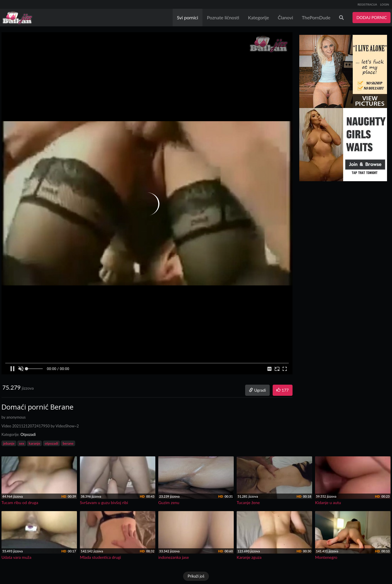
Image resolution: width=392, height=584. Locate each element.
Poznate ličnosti (223, 17)
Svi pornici (188, 17)
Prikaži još (196, 576)
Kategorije (259, 17)
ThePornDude (316, 17)
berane (68, 443)
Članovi (285, 17)
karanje (34, 443)
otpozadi (51, 443)
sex (22, 443)
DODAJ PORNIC (372, 17)
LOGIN (385, 4)
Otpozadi (28, 434)
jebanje (9, 443)
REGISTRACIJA (367, 4)
